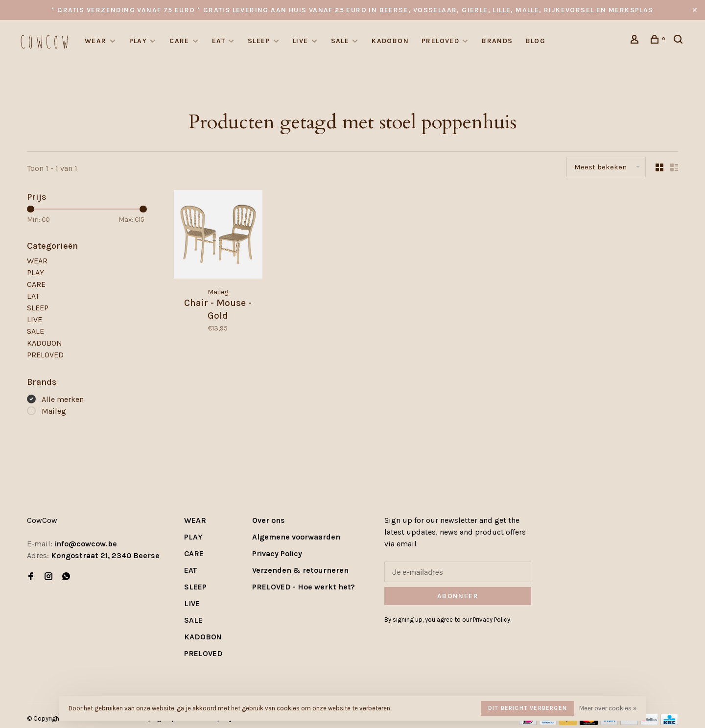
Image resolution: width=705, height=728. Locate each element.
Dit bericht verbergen (528, 708)
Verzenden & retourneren (300, 570)
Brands (497, 41)
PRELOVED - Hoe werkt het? (304, 587)
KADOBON (390, 41)
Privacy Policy (277, 553)
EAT (219, 41)
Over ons (269, 520)
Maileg (54, 411)
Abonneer (458, 596)
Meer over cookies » (608, 708)
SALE (340, 41)
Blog (536, 41)
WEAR (96, 41)
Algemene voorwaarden (296, 537)
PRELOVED (440, 41)
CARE (179, 41)
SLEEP (259, 41)
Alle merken (63, 399)
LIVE (301, 41)
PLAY (138, 41)
